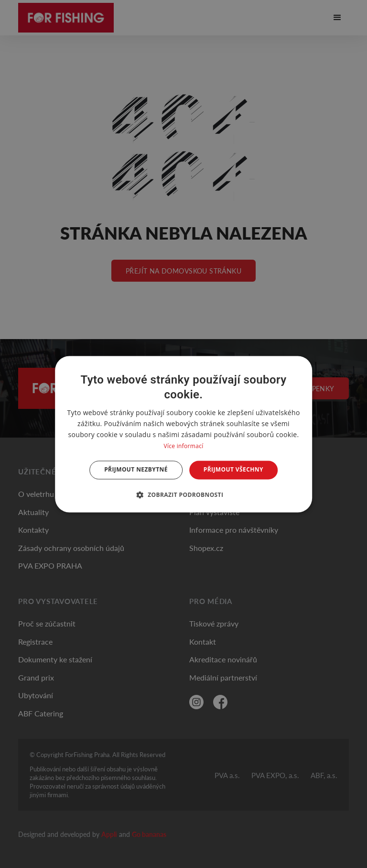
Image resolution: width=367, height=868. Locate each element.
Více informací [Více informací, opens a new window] (183, 446)
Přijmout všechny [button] (233, 470)
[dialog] (183, 434)
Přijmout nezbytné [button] (136, 470)
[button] (184, 494)
